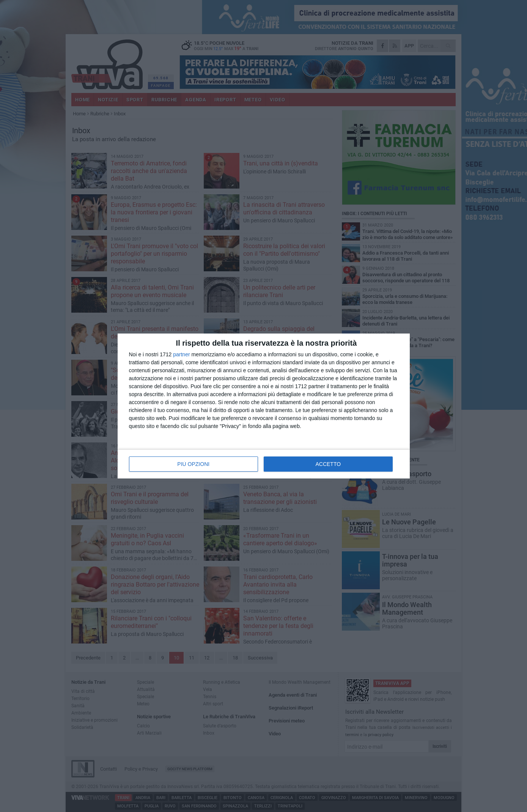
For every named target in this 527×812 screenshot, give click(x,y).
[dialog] (264, 406)
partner (181, 354)
